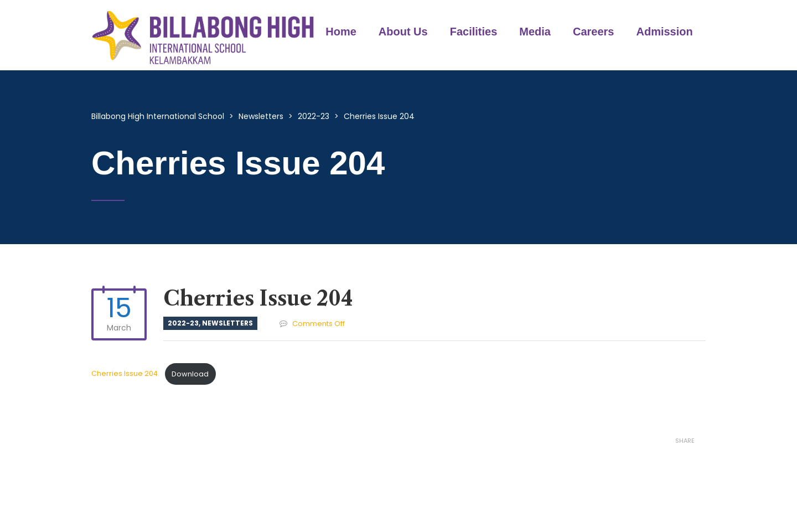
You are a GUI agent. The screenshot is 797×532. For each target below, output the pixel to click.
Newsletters (227, 323)
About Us (403, 32)
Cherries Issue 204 (125, 374)
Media (535, 32)
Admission (665, 32)
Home (341, 32)
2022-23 (183, 323)
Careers (594, 32)
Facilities (474, 32)
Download (190, 374)
